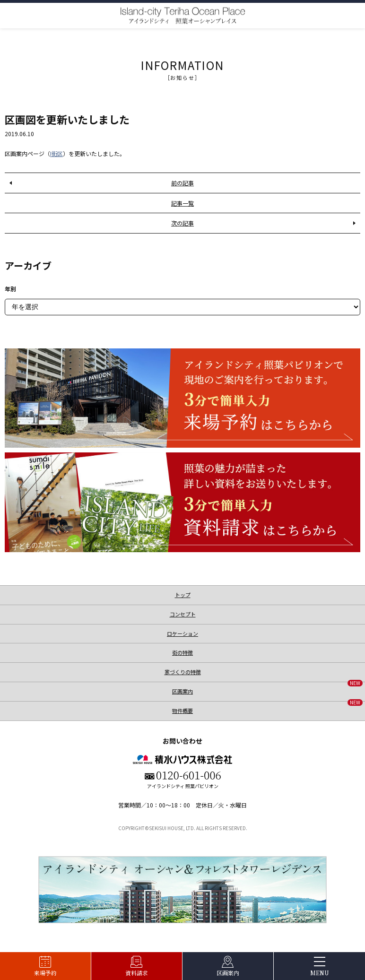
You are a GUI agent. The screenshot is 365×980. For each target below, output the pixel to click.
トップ (183, 595)
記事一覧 (182, 203)
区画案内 (228, 973)
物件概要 (267, 708)
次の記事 (182, 223)
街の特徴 (182, 652)
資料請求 (137, 973)
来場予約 (45, 973)
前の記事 (182, 183)
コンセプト (183, 614)
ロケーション (182, 633)
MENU (320, 973)
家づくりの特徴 (183, 672)
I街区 (56, 153)
